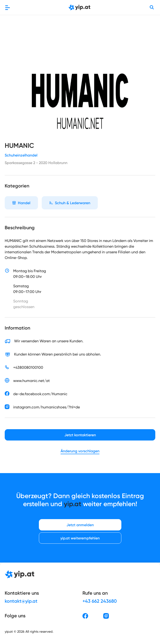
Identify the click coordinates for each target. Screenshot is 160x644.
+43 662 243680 (100, 601)
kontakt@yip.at (21, 601)
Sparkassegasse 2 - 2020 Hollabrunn (36, 163)
